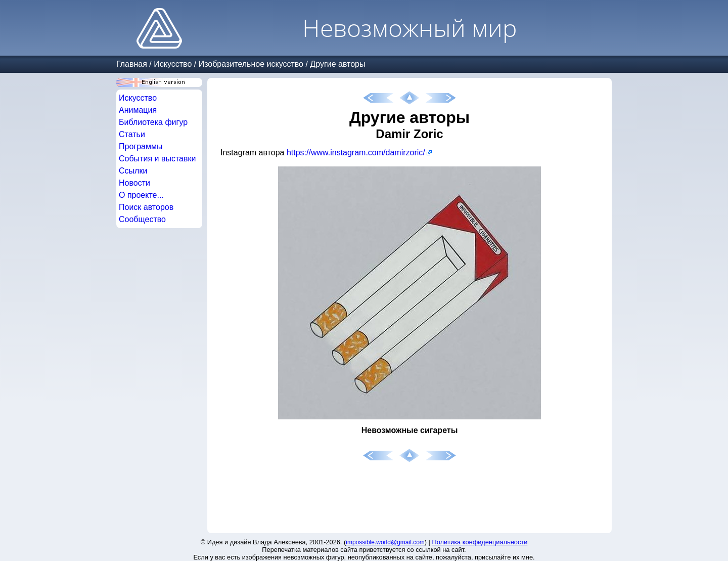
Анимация (138, 110)
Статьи (132, 134)
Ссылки (133, 171)
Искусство (173, 64)
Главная (132, 64)
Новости (134, 183)
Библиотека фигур (153, 122)
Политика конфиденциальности (480, 542)
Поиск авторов (146, 207)
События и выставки (157, 159)
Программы (141, 146)
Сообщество (142, 219)
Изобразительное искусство (251, 64)
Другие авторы (337, 64)
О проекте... (141, 195)
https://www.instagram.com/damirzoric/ (356, 153)
